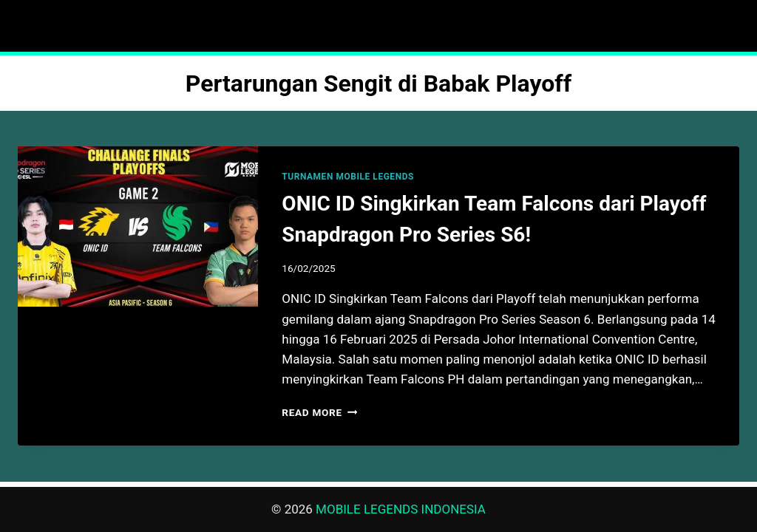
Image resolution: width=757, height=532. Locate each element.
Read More (319, 412)
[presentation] (138, 226)
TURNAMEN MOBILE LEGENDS (348, 177)
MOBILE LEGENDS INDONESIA (401, 509)
